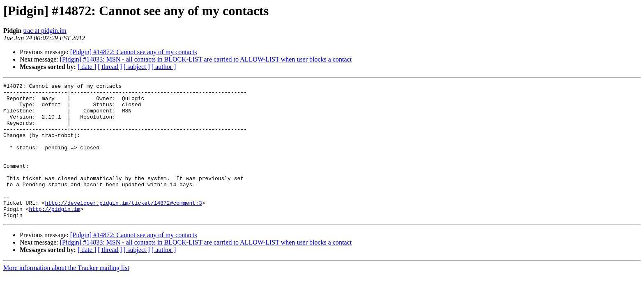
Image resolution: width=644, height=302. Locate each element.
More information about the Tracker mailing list (66, 295)
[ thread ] (110, 67)
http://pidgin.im (54, 235)
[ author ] (164, 67)
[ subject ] (137, 67)
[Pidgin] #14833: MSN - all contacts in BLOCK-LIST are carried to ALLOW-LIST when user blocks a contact (206, 59)
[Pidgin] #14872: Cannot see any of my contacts (134, 52)
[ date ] (87, 67)
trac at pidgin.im (45, 31)
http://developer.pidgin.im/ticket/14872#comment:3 (123, 227)
